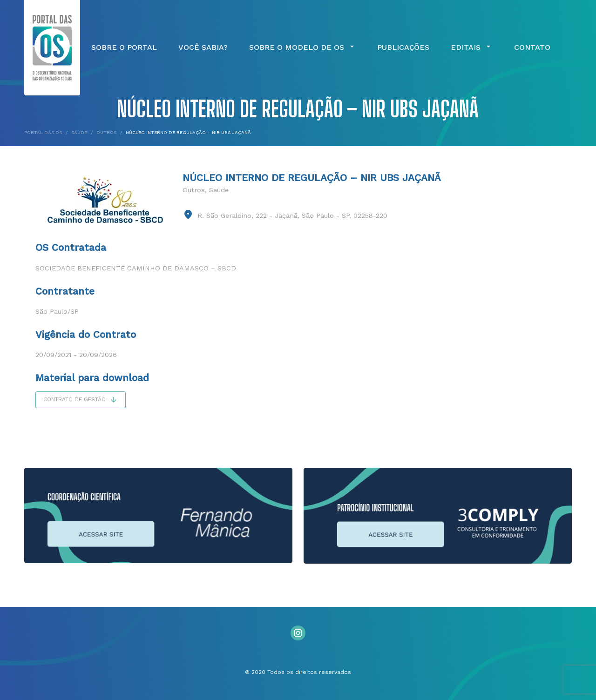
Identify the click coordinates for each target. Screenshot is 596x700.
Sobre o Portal (124, 47)
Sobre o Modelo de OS (303, 47)
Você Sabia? (203, 47)
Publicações (403, 47)
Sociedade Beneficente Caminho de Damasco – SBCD (136, 268)
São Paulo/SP (57, 311)
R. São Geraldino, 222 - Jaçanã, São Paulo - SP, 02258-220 (292, 215)
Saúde (219, 190)
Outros (194, 190)
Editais (472, 47)
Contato (532, 47)
